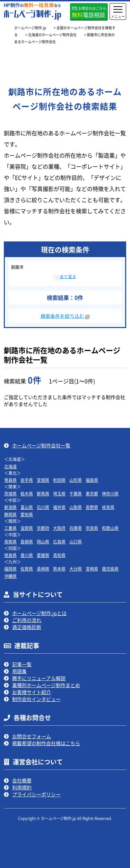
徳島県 (10, 555)
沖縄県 (10, 576)
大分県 (76, 569)
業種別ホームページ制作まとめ (46, 685)
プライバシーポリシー (36, 794)
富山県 (27, 507)
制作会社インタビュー (36, 699)
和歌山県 (110, 528)
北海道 (10, 466)
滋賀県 (27, 528)
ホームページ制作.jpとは (39, 613)
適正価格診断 (27, 627)
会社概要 (22, 780)
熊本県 (59, 569)
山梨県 (76, 507)
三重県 (10, 528)
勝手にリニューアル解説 (39, 678)
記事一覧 (22, 664)
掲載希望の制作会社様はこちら (46, 743)
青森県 (10, 480)
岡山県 (43, 541)
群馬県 (43, 493)
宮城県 (43, 480)
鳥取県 (10, 541)
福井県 (59, 507)
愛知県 (27, 514)
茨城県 (10, 493)
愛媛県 (43, 555)
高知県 (59, 555)
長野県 (92, 507)
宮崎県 (92, 569)
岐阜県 (108, 507)
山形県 (76, 480)
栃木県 (27, 493)
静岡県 (10, 514)
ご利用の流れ (27, 620)
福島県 (92, 480)
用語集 (19, 671)
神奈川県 (110, 493)
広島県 (59, 541)
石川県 (43, 507)
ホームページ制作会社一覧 (41, 445)
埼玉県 (59, 493)
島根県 (27, 541)
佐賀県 (27, 569)
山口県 (76, 541)
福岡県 (10, 569)
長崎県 (43, 569)
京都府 (43, 528)
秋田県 (59, 480)
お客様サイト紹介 (32, 692)
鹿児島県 (110, 569)
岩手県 (27, 480)
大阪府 (59, 528)
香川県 (27, 555)
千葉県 (76, 493)
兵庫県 (76, 528)
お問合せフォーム (32, 736)
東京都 (92, 493)
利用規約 (22, 787)
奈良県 (92, 528)
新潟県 (10, 507)
